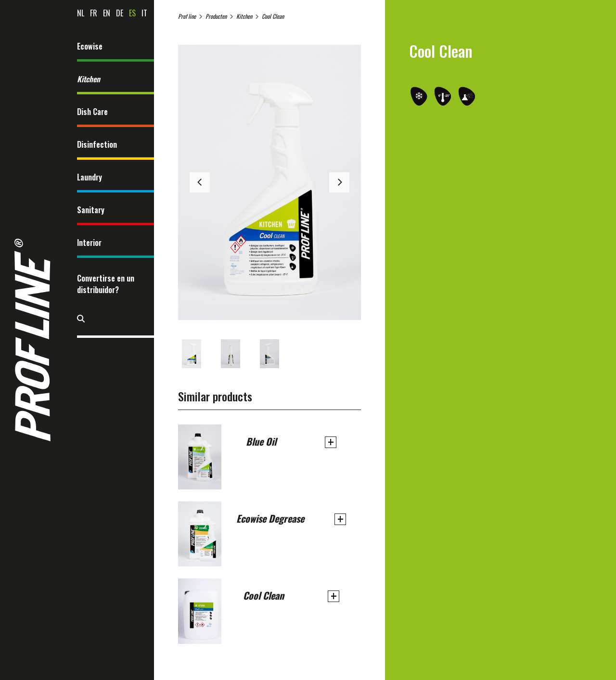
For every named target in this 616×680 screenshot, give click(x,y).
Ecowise (90, 46)
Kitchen (89, 79)
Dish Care (92, 112)
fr (94, 13)
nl (81, 13)
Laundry (90, 177)
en (107, 13)
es (132, 13)
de (120, 13)
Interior (89, 243)
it (144, 13)
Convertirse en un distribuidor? (106, 284)
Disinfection (97, 144)
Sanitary (91, 210)
